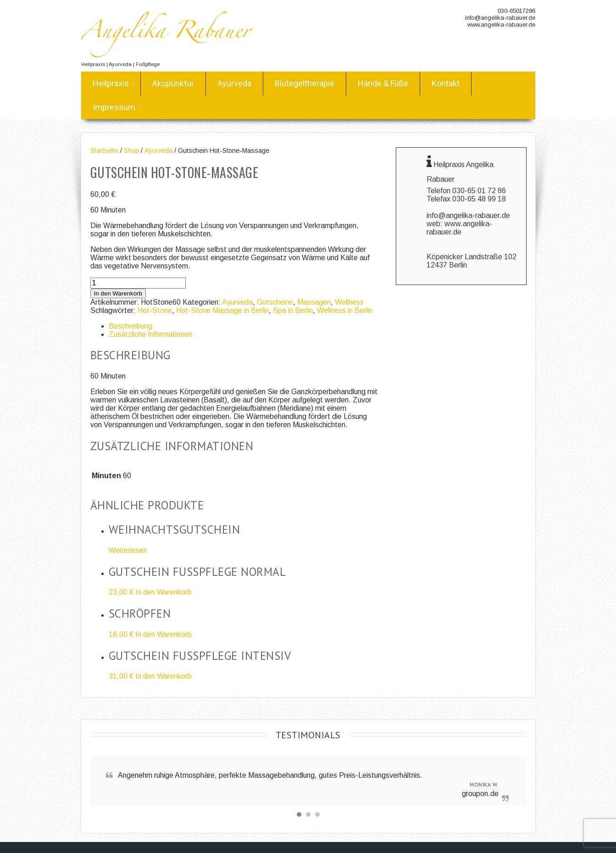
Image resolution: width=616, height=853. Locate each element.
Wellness (349, 302)
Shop (131, 151)
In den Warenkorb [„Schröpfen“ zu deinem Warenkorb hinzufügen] (164, 634)
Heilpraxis (114, 83)
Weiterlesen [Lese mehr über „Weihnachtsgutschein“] (128, 550)
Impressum (117, 107)
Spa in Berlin (293, 310)
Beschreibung (130, 326)
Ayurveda (234, 83)
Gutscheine (275, 302)
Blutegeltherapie (305, 83)
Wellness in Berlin (345, 310)
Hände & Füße (383, 83)
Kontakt (446, 83)
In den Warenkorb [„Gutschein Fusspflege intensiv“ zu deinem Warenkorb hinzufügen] (164, 676)
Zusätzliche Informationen (150, 334)
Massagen (314, 302)
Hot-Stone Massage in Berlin (222, 310)
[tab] (243, 326)
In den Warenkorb (118, 293)
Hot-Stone (155, 310)
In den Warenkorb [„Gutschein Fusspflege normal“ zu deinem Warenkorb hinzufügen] (164, 592)
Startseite (104, 151)
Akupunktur (173, 83)
